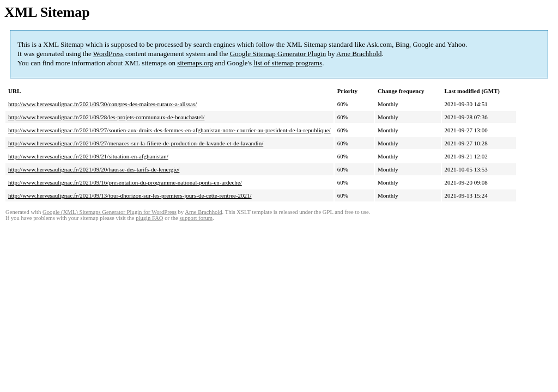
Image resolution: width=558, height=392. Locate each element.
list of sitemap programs (288, 63)
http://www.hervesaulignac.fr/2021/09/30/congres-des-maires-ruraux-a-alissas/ (102, 104)
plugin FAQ (149, 218)
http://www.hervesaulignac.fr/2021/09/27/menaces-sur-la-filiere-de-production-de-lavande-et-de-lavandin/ (136, 143)
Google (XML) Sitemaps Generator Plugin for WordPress (110, 212)
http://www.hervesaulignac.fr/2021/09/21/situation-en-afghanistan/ (88, 156)
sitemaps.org (195, 63)
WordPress (108, 54)
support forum (196, 218)
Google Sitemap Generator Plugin (278, 54)
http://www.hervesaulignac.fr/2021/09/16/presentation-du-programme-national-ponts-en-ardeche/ (125, 182)
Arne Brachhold (359, 54)
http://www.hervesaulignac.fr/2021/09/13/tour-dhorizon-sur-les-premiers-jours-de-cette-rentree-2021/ (130, 195)
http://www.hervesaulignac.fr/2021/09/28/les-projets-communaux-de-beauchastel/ (106, 117)
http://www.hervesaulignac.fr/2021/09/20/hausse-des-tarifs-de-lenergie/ (94, 169)
